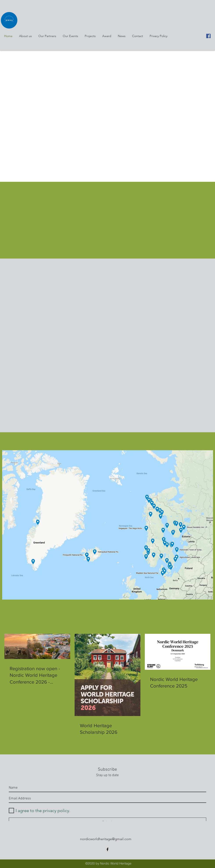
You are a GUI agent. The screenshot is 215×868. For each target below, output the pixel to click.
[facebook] (208, 36)
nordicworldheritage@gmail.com (106, 839)
